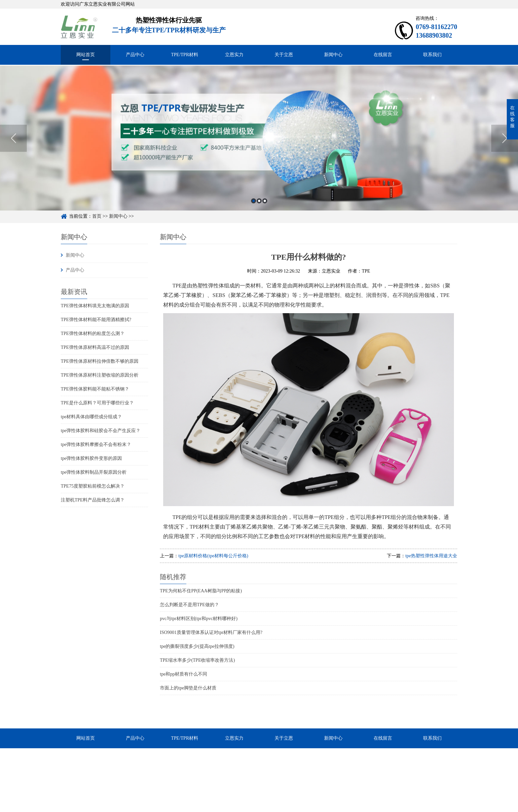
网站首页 (86, 55)
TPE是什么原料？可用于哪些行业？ (97, 403)
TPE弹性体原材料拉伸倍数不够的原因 (100, 361)
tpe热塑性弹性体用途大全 (431, 556)
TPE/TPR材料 (185, 55)
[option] (259, 151)
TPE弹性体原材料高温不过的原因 (95, 347)
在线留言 (383, 55)
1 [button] (254, 214)
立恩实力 (234, 55)
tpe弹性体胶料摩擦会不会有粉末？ (96, 444)
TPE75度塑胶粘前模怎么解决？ (93, 486)
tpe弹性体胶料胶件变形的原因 (91, 458)
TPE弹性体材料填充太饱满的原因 (95, 306)
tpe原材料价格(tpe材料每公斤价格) (213, 556)
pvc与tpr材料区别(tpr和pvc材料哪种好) (199, 619)
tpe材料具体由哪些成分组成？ (91, 417)
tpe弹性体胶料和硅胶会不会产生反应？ (101, 431)
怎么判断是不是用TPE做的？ (189, 605)
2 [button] (259, 214)
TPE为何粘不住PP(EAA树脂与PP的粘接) (201, 591)
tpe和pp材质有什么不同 (184, 674)
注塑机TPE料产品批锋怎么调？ (93, 500)
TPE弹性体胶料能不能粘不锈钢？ (95, 389)
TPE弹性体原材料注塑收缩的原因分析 (100, 375)
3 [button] (265, 214)
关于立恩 (284, 55)
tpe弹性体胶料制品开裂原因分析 (94, 472)
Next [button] (505, 151)
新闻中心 (333, 55)
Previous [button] (13, 151)
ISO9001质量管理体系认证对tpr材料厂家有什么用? (211, 632)
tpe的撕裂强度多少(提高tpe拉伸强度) (197, 646)
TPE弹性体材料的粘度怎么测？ (93, 333)
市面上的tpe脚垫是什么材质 (188, 688)
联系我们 (432, 55)
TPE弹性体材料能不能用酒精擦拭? (96, 320)
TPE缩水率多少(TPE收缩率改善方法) (197, 660)
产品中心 (135, 55)
